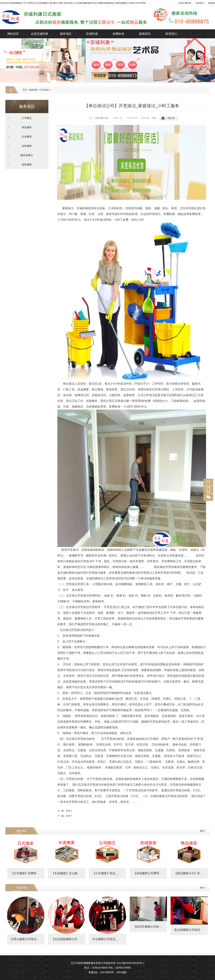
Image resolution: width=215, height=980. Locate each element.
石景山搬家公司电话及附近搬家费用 (34, 939)
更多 (202, 831)
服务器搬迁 (25, 155)
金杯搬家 (25, 146)
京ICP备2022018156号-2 (130, 963)
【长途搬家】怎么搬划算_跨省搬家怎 (75, 873)
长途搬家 (25, 137)
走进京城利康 (185, 3)
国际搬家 (25, 164)
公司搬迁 (25, 118)
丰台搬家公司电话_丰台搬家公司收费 (116, 939)
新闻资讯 (145, 34)
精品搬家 (25, 127)
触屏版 (212, 3)
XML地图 (121, 972)
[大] (97, 118)
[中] (102, 118)
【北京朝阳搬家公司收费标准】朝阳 (75, 939)
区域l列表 (92, 34)
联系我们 (200, 3)
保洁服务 (45, 90)
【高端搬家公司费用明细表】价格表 (156, 873)
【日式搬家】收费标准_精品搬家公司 (34, 873)
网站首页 (13, 34)
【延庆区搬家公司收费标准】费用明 (156, 927)
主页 (25, 90)
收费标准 (118, 34)
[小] (106, 118)
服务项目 (66, 34)
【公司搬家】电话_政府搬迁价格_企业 (117, 873)
